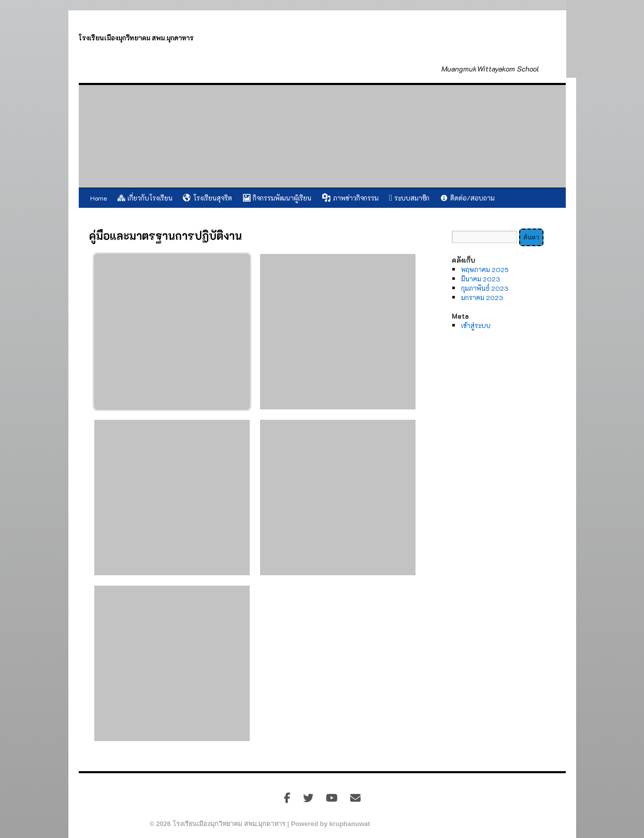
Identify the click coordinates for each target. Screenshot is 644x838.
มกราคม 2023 (482, 297)
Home (98, 198)
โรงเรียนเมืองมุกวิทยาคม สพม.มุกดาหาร (136, 38)
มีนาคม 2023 (481, 279)
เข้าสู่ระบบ (476, 325)
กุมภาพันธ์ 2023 (485, 288)
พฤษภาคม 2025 (485, 269)
